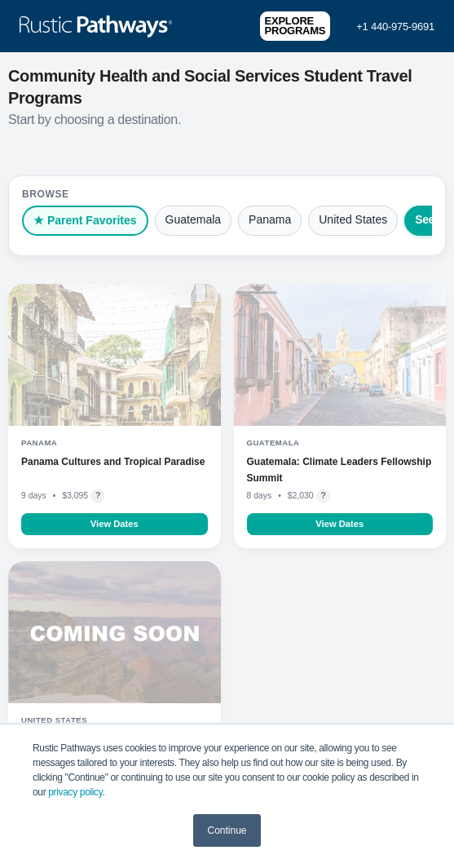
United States (353, 219)
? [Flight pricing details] (98, 495)
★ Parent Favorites (85, 220)
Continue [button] (227, 830)
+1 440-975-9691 (395, 27)
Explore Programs (295, 26)
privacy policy (75, 792)
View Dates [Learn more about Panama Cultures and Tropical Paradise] (115, 524)
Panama (270, 219)
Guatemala (193, 219)
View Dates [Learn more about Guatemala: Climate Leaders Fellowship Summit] (339, 524)
